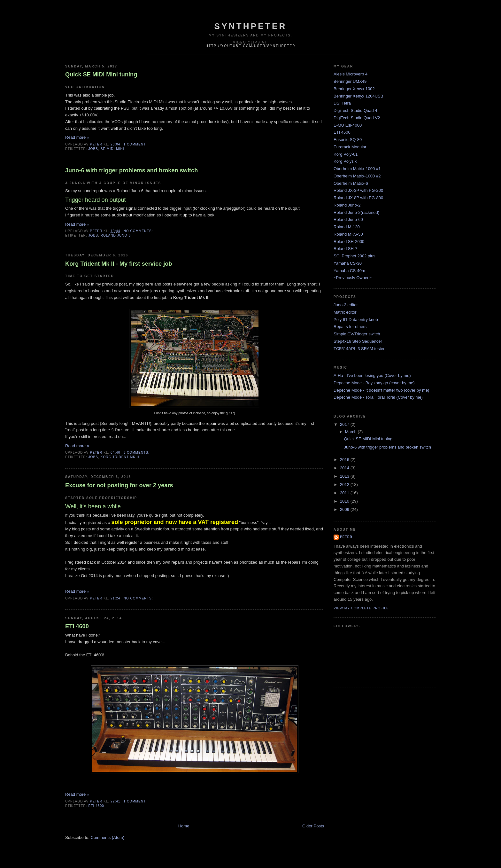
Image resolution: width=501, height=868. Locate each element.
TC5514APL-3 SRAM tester (359, 349)
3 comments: (137, 453)
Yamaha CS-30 (348, 263)
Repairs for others (350, 327)
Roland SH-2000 (349, 242)
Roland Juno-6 (116, 235)
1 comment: (135, 144)
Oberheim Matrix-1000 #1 (357, 169)
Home (184, 826)
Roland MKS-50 (348, 234)
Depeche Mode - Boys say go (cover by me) (374, 383)
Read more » (77, 137)
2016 (345, 460)
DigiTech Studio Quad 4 (355, 110)
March (351, 432)
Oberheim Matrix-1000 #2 (357, 176)
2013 (345, 476)
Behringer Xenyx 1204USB (358, 96)
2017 (345, 424)
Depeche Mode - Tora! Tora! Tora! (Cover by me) (378, 397)
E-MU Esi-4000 (348, 125)
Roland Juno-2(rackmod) (356, 212)
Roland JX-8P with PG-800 (358, 198)
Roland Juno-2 (347, 205)
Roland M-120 (347, 227)
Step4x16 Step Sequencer (358, 341)
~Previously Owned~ (353, 278)
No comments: (139, 231)
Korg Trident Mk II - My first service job (119, 264)
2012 (345, 485)
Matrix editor (345, 312)
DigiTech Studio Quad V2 (357, 118)
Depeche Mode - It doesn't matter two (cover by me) (381, 390)
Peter (346, 537)
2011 (345, 493)
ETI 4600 (77, 626)
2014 (345, 468)
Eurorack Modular (350, 147)
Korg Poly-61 (346, 154)
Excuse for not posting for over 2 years (119, 485)
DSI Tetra (342, 103)
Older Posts (313, 826)
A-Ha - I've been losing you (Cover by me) (372, 375)
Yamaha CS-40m (349, 271)
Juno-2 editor (346, 305)
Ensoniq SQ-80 (348, 140)
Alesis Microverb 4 (351, 74)
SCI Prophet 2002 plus (355, 256)
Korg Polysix (345, 161)
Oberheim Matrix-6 (351, 183)
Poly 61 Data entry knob (356, 320)
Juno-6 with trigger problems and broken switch (131, 170)
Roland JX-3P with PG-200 (358, 190)
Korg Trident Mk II (120, 457)
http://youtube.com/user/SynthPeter (250, 46)
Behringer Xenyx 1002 (354, 89)
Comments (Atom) (108, 837)
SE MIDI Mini (112, 149)
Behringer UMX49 (350, 81)
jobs (93, 149)
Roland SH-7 (345, 249)
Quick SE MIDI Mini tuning (101, 74)
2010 (345, 501)
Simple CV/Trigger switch (357, 334)
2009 (345, 509)
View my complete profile (361, 608)
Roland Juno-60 (348, 219)
